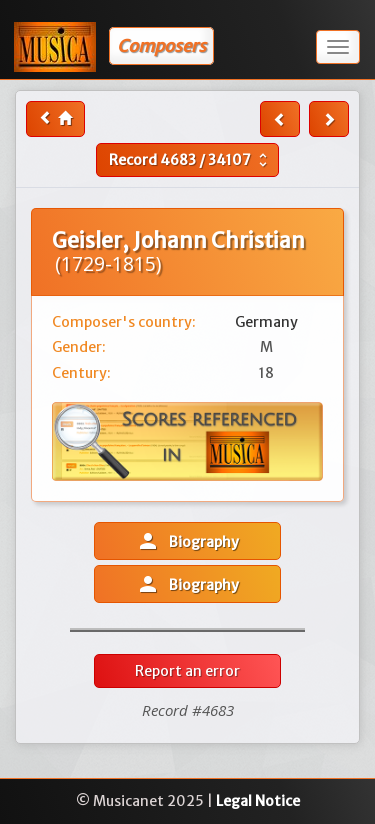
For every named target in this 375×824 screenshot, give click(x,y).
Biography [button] (187, 541)
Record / (190, 160)
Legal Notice (258, 801)
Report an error (187, 671)
